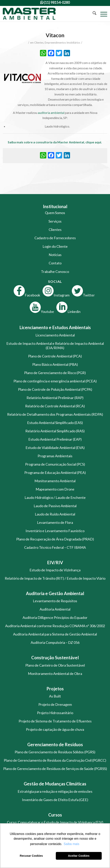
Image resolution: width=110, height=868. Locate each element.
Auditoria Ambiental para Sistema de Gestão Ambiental (55, 634)
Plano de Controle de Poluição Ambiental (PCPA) (55, 389)
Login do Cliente (55, 246)
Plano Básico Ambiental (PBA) (55, 364)
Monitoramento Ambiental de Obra (55, 674)
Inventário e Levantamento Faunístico (55, 531)
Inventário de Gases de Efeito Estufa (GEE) (55, 800)
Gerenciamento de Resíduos (55, 745)
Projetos (55, 689)
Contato (55, 263)
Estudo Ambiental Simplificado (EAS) (55, 423)
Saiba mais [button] (72, 844)
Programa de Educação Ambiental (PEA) (55, 473)
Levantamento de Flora (55, 522)
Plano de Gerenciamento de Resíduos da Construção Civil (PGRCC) (55, 760)
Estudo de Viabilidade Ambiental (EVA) (55, 448)
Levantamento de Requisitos (55, 601)
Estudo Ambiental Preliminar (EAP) (55, 439)
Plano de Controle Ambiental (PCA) (55, 356)
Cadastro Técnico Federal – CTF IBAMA (55, 547)
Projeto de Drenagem (55, 704)
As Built (55, 696)
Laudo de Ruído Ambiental (55, 514)
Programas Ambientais (55, 456)
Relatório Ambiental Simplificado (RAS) (55, 431)
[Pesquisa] (92, 14)
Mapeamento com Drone (55, 489)
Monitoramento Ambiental (55, 481)
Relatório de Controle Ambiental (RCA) (55, 406)
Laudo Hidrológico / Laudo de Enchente (55, 497)
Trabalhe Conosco (55, 272)
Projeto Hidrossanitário (55, 713)
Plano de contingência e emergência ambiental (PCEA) (55, 381)
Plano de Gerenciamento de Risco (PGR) (55, 373)
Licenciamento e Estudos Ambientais (55, 327)
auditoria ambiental (51, 113)
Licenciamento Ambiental (55, 335)
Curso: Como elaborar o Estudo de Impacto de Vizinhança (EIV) (55, 822)
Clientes (39, 43)
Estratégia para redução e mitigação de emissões (55, 791)
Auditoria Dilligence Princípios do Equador (55, 617)
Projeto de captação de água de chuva (55, 729)
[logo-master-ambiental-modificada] (45, 14)
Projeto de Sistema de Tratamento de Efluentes (55, 721)
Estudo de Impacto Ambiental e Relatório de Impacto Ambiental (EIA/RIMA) (55, 346)
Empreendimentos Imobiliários (62, 43)
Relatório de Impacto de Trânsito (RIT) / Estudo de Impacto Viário (55, 578)
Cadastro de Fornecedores (55, 238)
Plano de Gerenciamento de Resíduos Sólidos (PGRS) (55, 752)
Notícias (55, 255)
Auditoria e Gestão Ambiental (55, 593)
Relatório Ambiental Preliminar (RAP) (55, 398)
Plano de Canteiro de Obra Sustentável (55, 665)
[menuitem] (92, 14)
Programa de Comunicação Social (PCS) (55, 464)
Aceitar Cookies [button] (79, 856)
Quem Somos (55, 213)
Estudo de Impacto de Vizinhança (55, 570)
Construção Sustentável (55, 658)
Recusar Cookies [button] (31, 856)
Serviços (55, 221)
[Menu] (102, 14)
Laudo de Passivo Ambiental (55, 506)
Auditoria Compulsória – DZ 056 (55, 642)
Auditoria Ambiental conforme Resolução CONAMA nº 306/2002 (55, 626)
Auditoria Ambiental (55, 609)
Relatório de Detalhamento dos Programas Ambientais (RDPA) (55, 414)
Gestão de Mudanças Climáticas (55, 784)
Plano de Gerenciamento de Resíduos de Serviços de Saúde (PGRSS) (55, 769)
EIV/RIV (55, 563)
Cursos (55, 815)
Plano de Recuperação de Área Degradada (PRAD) (55, 539)
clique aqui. (94, 142)
